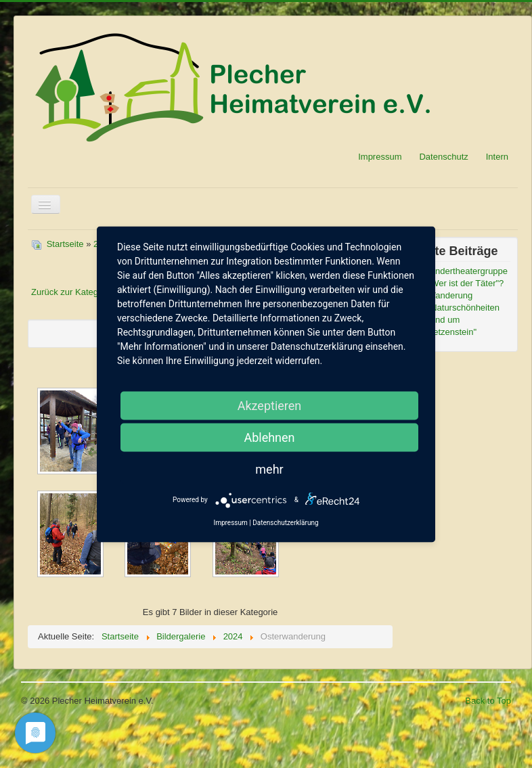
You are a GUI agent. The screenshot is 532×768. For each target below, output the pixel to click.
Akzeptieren (270, 405)
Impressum (380, 157)
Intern (497, 157)
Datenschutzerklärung (285, 522)
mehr (269, 469)
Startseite (65, 244)
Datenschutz (443, 157)
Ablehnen (269, 437)
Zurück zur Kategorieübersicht (90, 292)
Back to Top (488, 701)
